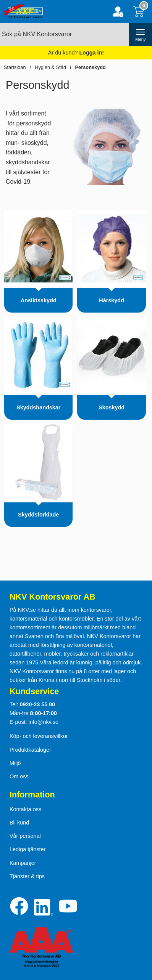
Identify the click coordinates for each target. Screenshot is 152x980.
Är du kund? (76, 53)
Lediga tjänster (27, 849)
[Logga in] (118, 12)
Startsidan (15, 67)
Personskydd (91, 67)
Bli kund (19, 823)
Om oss (19, 776)
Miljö (15, 763)
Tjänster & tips (27, 876)
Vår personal (25, 836)
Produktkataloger (30, 750)
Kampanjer (23, 863)
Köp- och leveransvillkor (39, 736)
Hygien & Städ (50, 67)
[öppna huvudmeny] (141, 34)
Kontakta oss (25, 809)
